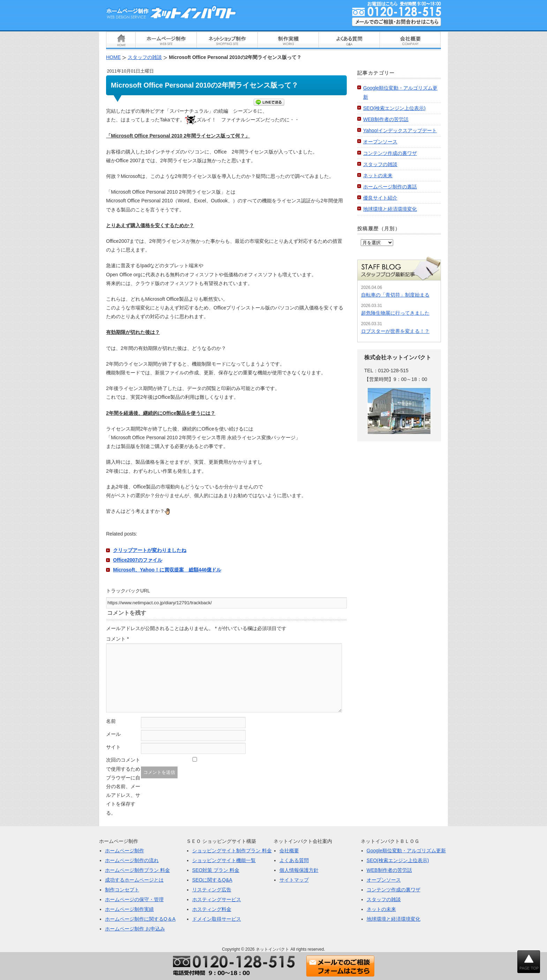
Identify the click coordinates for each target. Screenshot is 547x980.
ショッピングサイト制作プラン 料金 (232, 851)
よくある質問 (294, 860)
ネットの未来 (378, 175)
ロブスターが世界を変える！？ (395, 331)
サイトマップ (294, 880)
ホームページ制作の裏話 (390, 187)
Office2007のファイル (138, 560)
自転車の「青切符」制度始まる (395, 295)
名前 (111, 721)
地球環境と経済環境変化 (390, 209)
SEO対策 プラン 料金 (216, 870)
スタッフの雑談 (380, 164)
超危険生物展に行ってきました (395, 313)
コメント (117, 639)
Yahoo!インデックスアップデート (400, 130)
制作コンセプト (122, 890)
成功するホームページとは (134, 880)
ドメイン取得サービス (217, 919)
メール (113, 734)
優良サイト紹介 (380, 198)
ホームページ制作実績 (129, 909)
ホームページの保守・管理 (134, 899)
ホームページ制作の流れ (132, 860)
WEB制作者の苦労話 (386, 119)
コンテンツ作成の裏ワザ (390, 153)
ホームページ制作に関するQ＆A (140, 919)
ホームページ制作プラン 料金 (137, 870)
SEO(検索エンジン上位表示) (394, 108)
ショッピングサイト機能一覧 (224, 860)
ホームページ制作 (125, 851)
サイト (113, 747)
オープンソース (380, 142)
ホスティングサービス (217, 899)
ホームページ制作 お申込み (135, 929)
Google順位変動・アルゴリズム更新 (406, 851)
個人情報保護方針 (299, 870)
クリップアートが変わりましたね (150, 550)
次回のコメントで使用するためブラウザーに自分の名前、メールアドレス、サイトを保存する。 (123, 786)
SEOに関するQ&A (212, 880)
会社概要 (289, 851)
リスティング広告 (212, 890)
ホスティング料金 (212, 909)
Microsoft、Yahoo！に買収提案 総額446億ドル (167, 570)
